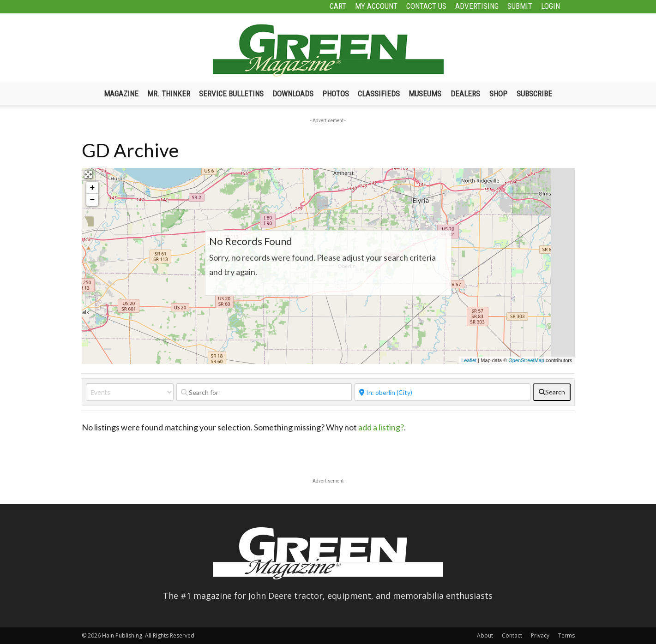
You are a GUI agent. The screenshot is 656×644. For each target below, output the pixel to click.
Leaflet (469, 360)
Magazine (121, 94)
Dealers (465, 94)
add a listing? (381, 427)
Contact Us (426, 6)
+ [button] (93, 188)
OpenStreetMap (526, 360)
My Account (376, 6)
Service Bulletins (231, 94)
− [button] (93, 200)
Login (551, 6)
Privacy (540, 635)
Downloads (293, 94)
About (485, 635)
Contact (512, 635)
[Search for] (264, 392)
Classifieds (379, 94)
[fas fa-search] (552, 392)
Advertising (477, 6)
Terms (566, 635)
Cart (338, 6)
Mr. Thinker (169, 94)
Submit (520, 6)
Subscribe (534, 94)
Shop (498, 94)
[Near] (442, 392)
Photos (336, 94)
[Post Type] (130, 392)
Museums (425, 94)
